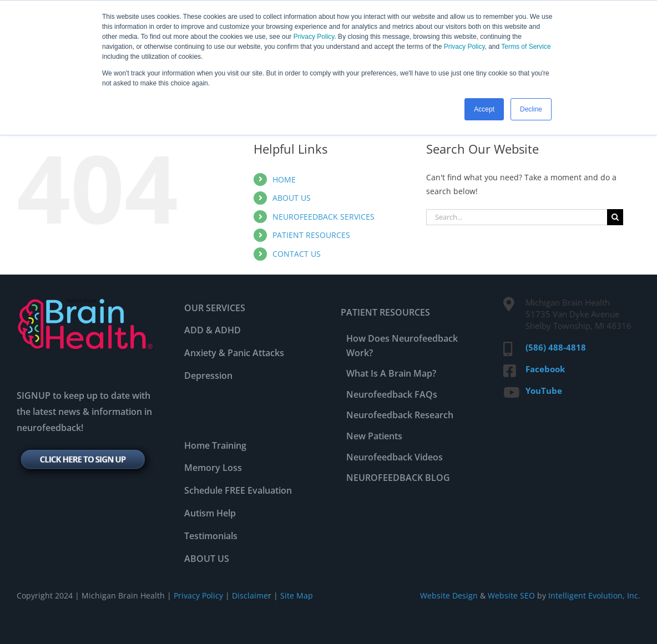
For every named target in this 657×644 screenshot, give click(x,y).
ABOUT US (292, 198)
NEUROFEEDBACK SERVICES (324, 217)
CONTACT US (297, 254)
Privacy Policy (314, 37)
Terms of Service (526, 47)
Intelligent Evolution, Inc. (594, 595)
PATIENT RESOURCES (311, 235)
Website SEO (511, 595)
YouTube (544, 391)
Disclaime (249, 595)
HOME (284, 179)
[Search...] (517, 217)
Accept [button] (484, 109)
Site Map (297, 595)
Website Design (449, 595)
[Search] (615, 217)
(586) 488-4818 (556, 347)
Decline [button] (531, 109)
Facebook (545, 369)
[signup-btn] (85, 448)
